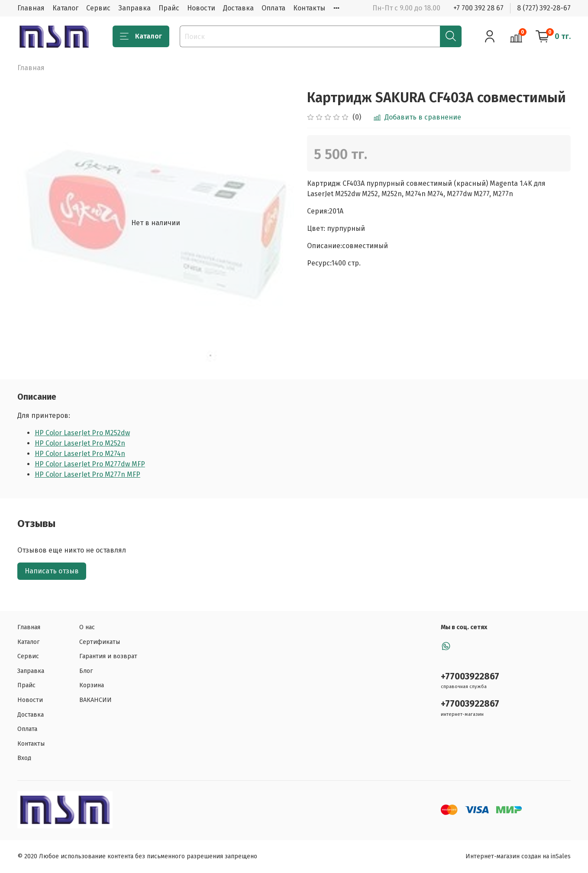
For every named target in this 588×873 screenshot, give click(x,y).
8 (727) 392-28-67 (544, 8)
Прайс (169, 8)
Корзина (92, 685)
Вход (24, 758)
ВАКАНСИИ (95, 700)
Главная (31, 8)
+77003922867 (470, 677)
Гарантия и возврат (108, 656)
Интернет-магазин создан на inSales (518, 856)
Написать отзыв (52, 571)
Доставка (238, 8)
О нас (87, 627)
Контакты (309, 8)
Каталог (65, 8)
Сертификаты (100, 642)
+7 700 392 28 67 (478, 8)
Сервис (98, 8)
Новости (201, 8)
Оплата (273, 8)
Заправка (134, 8)
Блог (86, 671)
